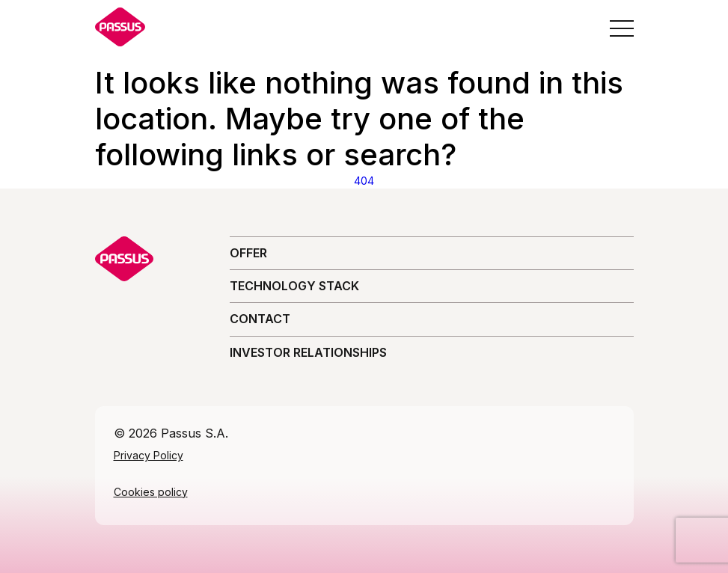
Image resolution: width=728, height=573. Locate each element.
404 (364, 181)
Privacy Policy (149, 455)
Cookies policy (151, 492)
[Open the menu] (622, 28)
